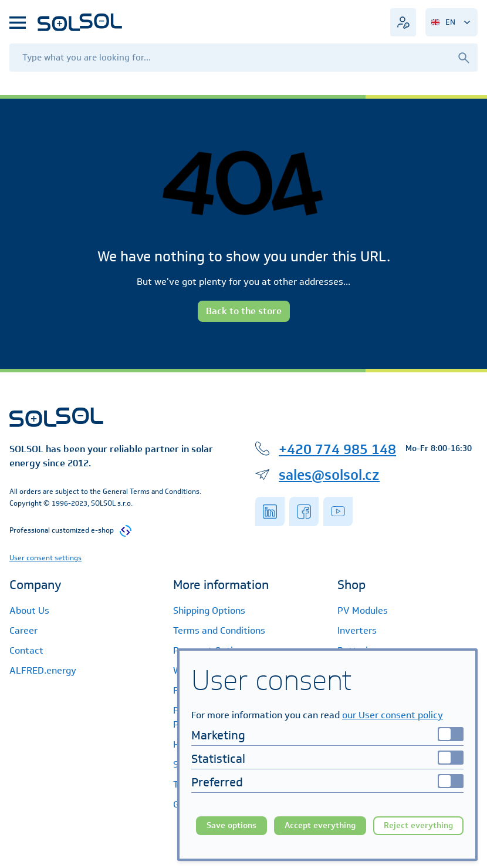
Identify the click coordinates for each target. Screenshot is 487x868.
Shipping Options (209, 610)
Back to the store (244, 311)
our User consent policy (393, 715)
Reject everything (418, 825)
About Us (29, 610)
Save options (231, 825)
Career (23, 630)
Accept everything (320, 825)
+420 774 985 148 (337, 449)
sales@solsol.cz (329, 475)
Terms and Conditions (219, 630)
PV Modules (363, 610)
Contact (26, 650)
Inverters (357, 630)
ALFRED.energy (43, 670)
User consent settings (45, 558)
